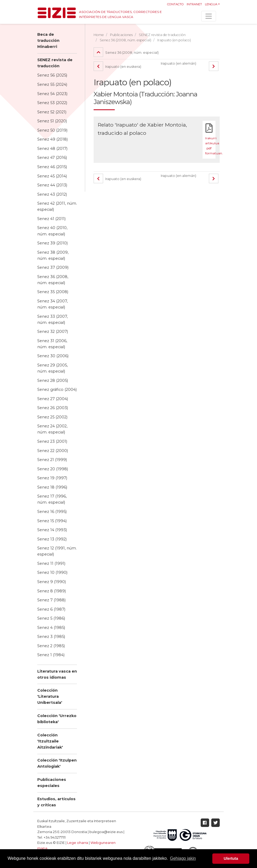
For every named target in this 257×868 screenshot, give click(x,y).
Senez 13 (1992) (52, 539)
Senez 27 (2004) (53, 399)
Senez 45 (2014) (52, 176)
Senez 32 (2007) (53, 332)
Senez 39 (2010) (52, 243)
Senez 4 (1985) (51, 628)
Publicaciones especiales (52, 783)
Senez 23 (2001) (52, 441)
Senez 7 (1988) (51, 600)
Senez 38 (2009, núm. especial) (53, 255)
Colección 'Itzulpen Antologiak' (57, 763)
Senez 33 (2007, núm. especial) (52, 319)
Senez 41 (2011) (51, 219)
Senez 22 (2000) (53, 451)
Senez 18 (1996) (52, 487)
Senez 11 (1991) (51, 563)
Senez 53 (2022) (52, 103)
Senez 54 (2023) (52, 94)
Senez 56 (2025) (52, 75)
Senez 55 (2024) (52, 84)
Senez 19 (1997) (52, 478)
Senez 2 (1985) (51, 646)
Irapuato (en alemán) (178, 63)
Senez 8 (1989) (52, 591)
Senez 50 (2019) (52, 130)
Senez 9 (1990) (52, 582)
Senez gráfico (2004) (57, 390)
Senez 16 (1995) (52, 512)
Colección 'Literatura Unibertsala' (50, 696)
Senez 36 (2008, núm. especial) (53, 280)
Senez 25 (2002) (52, 417)
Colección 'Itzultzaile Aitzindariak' (50, 741)
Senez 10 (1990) (52, 572)
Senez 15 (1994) (52, 521)
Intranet (194, 4)
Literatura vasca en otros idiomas (57, 674)
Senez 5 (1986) (51, 618)
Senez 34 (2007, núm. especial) (52, 304)
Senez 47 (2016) (52, 158)
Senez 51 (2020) (52, 121)
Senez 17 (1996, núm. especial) (52, 499)
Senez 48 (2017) (52, 149)
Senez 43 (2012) (52, 194)
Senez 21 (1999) (52, 460)
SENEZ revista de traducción (55, 63)
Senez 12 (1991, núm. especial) (57, 551)
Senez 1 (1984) (51, 655)
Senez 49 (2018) (52, 139)
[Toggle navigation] (209, 16)
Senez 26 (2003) (53, 408)
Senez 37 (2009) (53, 267)
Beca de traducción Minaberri (48, 41)
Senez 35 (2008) (53, 292)
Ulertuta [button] (231, 858)
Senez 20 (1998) (53, 469)
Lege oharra (78, 843)
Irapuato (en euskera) (117, 67)
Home (99, 35)
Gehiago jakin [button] (183, 858)
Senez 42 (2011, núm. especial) (57, 206)
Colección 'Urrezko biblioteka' (57, 719)
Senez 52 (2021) (52, 112)
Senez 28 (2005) (53, 381)
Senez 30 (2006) (53, 356)
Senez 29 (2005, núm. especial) (52, 368)
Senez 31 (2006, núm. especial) (52, 344)
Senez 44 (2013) (52, 185)
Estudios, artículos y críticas (56, 802)
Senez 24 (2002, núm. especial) (52, 429)
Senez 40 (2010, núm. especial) (52, 231)
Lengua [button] (211, 4)
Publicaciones (121, 35)
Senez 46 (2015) (52, 167)
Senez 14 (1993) (52, 530)
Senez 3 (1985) (51, 637)
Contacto (175, 4)
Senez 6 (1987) (51, 609)
